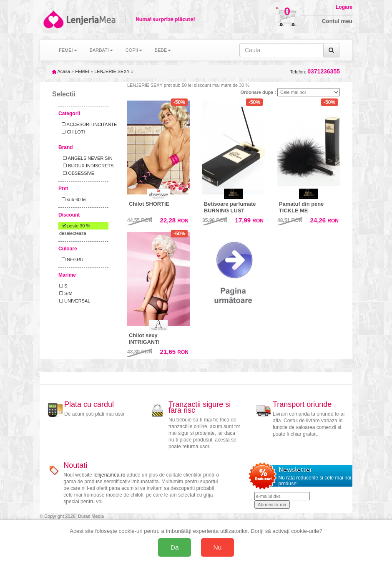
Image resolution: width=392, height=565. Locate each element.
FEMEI (82, 71)
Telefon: (315, 72)
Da (175, 547)
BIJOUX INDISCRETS (87, 166)
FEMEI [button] (68, 50)
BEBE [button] (163, 50)
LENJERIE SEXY (112, 71)
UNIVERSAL (75, 301)
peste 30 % (75, 226)
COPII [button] (134, 50)
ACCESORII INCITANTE (88, 124)
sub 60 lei (73, 199)
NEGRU (71, 260)
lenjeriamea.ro (109, 475)
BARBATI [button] (101, 50)
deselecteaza (73, 233)
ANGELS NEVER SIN (86, 158)
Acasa (61, 71)
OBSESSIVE (77, 173)
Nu (218, 547)
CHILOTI (72, 132)
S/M (66, 293)
